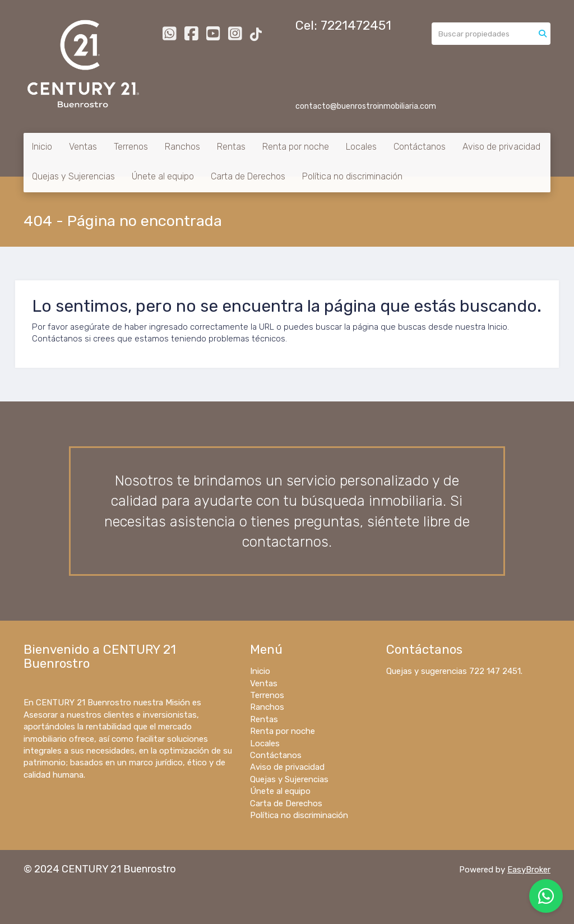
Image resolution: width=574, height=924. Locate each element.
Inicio (42, 147)
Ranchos (182, 147)
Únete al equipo (163, 176)
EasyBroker (529, 870)
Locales (361, 147)
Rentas (231, 147)
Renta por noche (296, 147)
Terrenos (131, 147)
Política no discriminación (352, 176)
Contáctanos (420, 147)
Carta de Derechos (248, 176)
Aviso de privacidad (501, 147)
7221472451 (356, 26)
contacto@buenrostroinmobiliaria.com (366, 106)
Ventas (83, 147)
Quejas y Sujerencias (73, 176)
